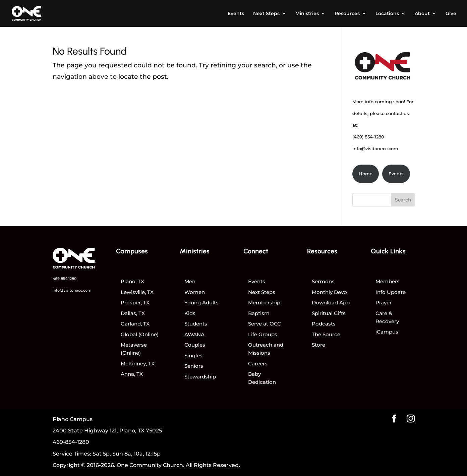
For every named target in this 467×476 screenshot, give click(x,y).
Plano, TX (132, 281)
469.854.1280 (65, 279)
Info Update (391, 292)
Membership (264, 303)
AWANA (194, 334)
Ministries (307, 14)
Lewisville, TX (137, 292)
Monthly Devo (329, 292)
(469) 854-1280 (368, 137)
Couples (195, 345)
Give (451, 14)
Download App (331, 303)
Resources (347, 14)
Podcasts (324, 324)
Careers (258, 364)
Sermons (323, 281)
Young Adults (201, 303)
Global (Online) (140, 334)
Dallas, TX (133, 313)
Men (190, 281)
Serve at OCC (265, 324)
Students (196, 324)
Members (388, 281)
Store (318, 345)
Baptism (259, 313)
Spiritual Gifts (329, 313)
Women (195, 292)
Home (366, 174)
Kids (190, 313)
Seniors (194, 366)
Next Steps (266, 14)
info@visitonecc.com (375, 148)
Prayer (384, 303)
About (422, 14)
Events (236, 14)
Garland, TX (135, 324)
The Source (326, 334)
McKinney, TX (138, 364)
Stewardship (200, 377)
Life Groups (263, 334)
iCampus (387, 332)
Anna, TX (132, 374)
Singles (193, 355)
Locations (387, 14)
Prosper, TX (135, 303)
